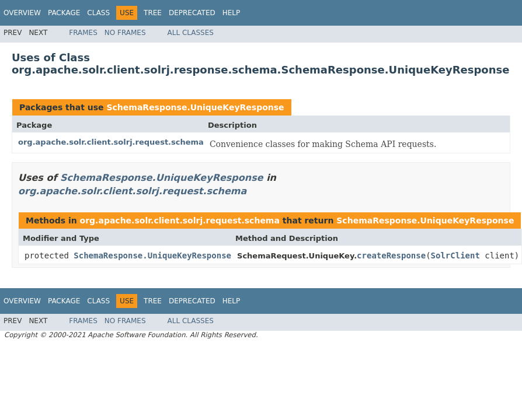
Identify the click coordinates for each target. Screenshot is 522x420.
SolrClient (455, 256)
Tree (153, 13)
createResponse (391, 256)
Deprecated (192, 13)
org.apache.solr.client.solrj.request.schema (111, 142)
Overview (22, 13)
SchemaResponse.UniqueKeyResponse (195, 107)
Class (98, 13)
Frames (83, 33)
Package (64, 13)
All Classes (191, 33)
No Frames (125, 33)
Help (232, 13)
